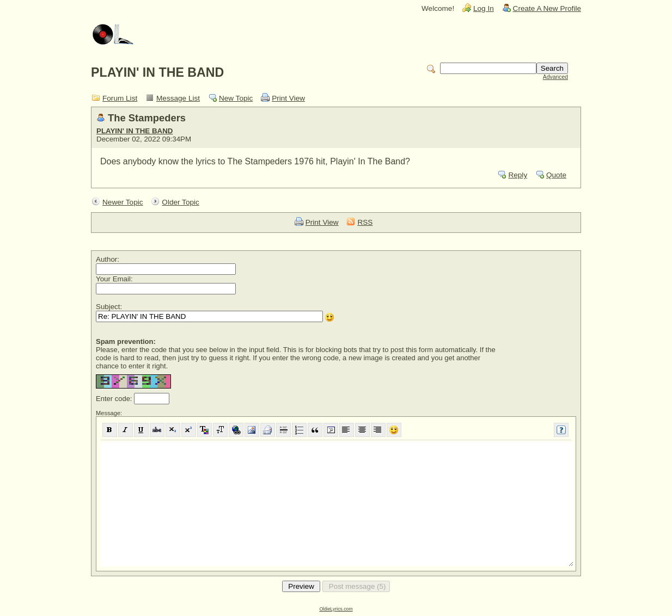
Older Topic (181, 202)
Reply (518, 175)
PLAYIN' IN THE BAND (135, 131)
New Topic (236, 98)
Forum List (120, 98)
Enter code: (115, 399)
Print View (288, 98)
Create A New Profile (547, 8)
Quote (556, 175)
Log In (484, 8)
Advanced (555, 77)
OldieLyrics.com (336, 609)
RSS (365, 222)
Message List (178, 98)
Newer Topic (123, 202)
